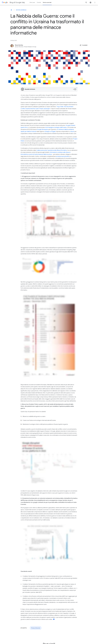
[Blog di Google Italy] (11, 10)
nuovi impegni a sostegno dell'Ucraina (56, 127)
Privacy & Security (36, 628)
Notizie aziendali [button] (47, 2)
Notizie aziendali (21, 10)
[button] (84, 45)
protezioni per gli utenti (63, 156)
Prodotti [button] (39, 2)
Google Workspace (43, 129)
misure (72, 132)
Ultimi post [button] (32, 2)
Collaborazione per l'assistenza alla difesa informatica (51, 150)
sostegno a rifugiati (50, 132)
